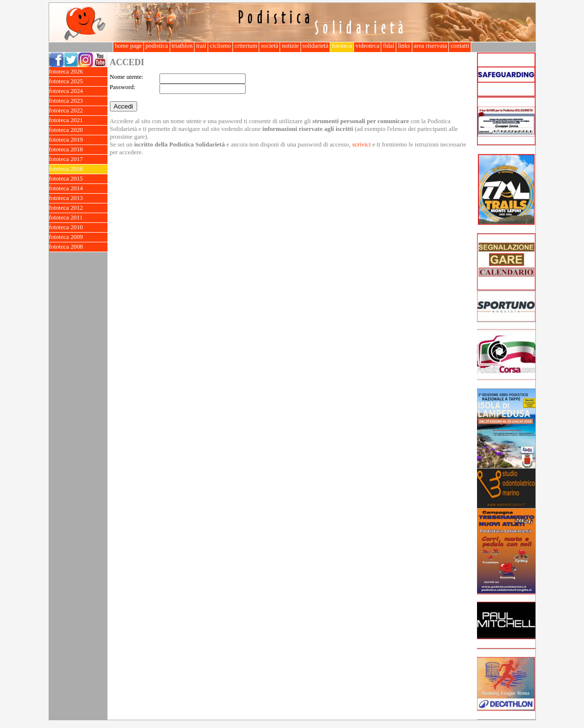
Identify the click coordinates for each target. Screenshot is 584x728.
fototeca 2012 (78, 208)
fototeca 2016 (78, 169)
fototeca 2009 (78, 237)
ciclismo (220, 46)
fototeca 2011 (78, 218)
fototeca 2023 (78, 101)
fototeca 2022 (78, 111)
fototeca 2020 (78, 130)
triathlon (182, 46)
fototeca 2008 (78, 247)
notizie (290, 46)
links (404, 46)
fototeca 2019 (78, 140)
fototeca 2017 (78, 159)
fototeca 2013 (78, 198)
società (269, 46)
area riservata (431, 46)
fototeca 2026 (78, 72)
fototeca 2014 (78, 189)
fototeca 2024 (78, 91)
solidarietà (316, 46)
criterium (246, 46)
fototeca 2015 (78, 179)
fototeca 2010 (78, 227)
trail (201, 46)
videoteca (367, 46)
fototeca (342, 46)
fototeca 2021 (78, 120)
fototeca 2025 (78, 82)
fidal (389, 46)
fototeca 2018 (78, 150)
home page (128, 46)
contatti (460, 46)
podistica (157, 46)
